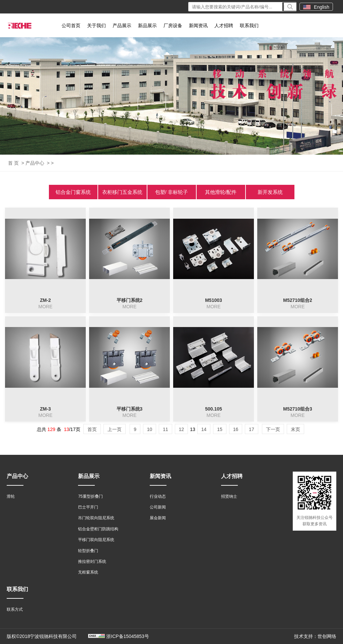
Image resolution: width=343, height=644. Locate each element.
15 (220, 429)
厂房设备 (173, 25)
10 (150, 429)
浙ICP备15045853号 (128, 636)
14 (204, 429)
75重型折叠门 (90, 496)
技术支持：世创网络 (315, 636)
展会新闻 (158, 518)
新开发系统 (270, 192)
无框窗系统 (88, 572)
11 (165, 429)
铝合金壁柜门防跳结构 (98, 529)
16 (236, 429)
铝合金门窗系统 (73, 192)
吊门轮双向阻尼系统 (96, 518)
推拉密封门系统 (92, 561)
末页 (295, 429)
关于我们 (96, 25)
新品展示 (147, 25)
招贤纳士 (229, 496)
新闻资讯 (198, 25)
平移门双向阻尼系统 (96, 540)
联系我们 (249, 25)
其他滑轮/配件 (221, 192)
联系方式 (15, 609)
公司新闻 (158, 507)
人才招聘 (224, 25)
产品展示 (122, 25)
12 (182, 429)
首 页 (13, 163)
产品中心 (35, 163)
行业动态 (158, 496)
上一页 (115, 429)
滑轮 (11, 496)
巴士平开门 (88, 507)
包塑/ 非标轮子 (171, 192)
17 (252, 429)
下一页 (273, 429)
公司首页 (71, 25)
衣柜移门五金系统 (122, 192)
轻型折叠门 (88, 551)
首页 (92, 429)
